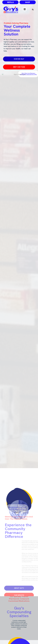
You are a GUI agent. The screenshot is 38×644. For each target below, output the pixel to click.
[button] (33, 10)
